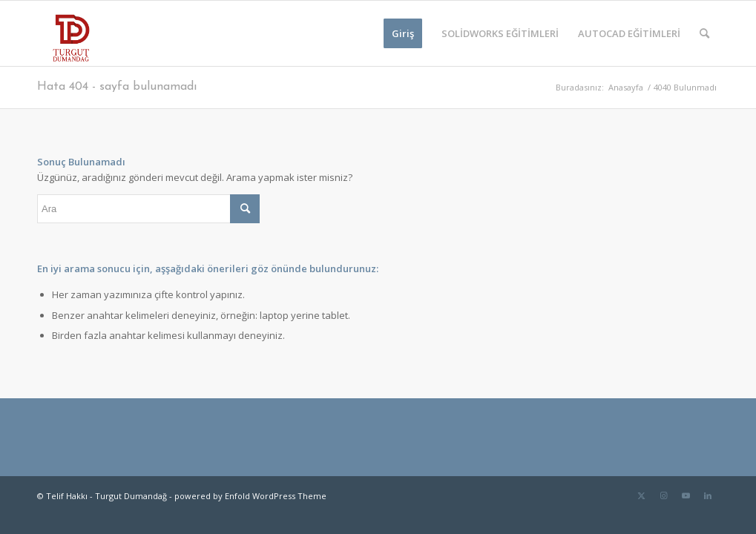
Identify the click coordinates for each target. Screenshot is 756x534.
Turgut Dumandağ (131, 496)
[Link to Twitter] (641, 495)
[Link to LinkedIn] (708, 495)
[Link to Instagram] (663, 495)
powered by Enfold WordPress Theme (250, 496)
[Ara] (704, 33)
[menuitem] (403, 33)
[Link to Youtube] (686, 495)
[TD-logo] (70, 33)
